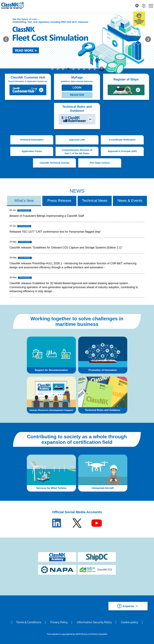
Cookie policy (129, 622)
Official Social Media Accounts (77, 512)
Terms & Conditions (29, 622)
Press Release (59, 201)
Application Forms (32, 151)
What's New (24, 201)
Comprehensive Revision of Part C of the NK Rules (77, 152)
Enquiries (128, 606)
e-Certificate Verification (122, 140)
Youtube (97, 523)
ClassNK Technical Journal (54, 163)
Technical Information (32, 140)
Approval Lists (77, 140)
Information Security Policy (94, 622)
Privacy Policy (59, 622)
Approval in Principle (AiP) (122, 151)
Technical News (95, 201)
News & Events (130, 201)
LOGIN (77, 88)
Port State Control (100, 163)
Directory (137, 6)
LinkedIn (57, 523)
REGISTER (77, 95)
